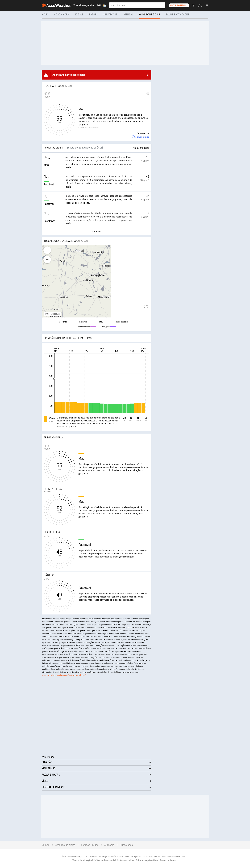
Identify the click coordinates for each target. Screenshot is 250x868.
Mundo (46, 845)
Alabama (109, 845)
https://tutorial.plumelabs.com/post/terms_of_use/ (64, 675)
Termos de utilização (82, 860)
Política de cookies (126, 860)
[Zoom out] (47, 260)
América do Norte (65, 845)
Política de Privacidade (104, 860)
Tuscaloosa (126, 845)
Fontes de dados (168, 860)
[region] (97, 281)
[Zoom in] (47, 250)
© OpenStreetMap (53, 314)
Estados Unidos (90, 845)
